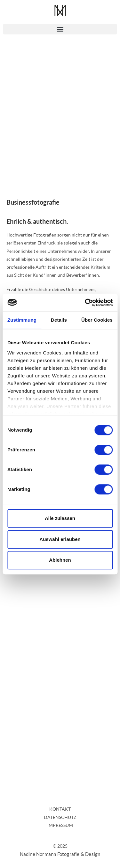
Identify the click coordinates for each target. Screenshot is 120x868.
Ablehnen (60, 560)
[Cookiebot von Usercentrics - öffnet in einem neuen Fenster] (85, 303)
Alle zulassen (60, 518)
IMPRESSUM (60, 825)
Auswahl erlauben (60, 539)
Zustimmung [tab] (22, 320)
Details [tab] (59, 320)
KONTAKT (60, 809)
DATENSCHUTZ (60, 817)
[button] (60, 29)
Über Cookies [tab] (97, 320)
